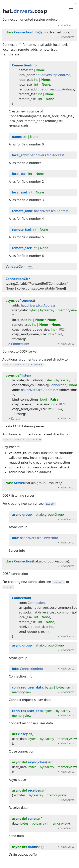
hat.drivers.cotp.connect (23, 365)
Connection (20, 344)
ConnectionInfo (32, 669)
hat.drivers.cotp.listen (22, 440)
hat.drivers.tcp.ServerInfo (39, 538)
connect (59, 582)
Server (16, 419)
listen (50, 504)
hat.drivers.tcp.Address (53, 75)
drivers (23, 11)
